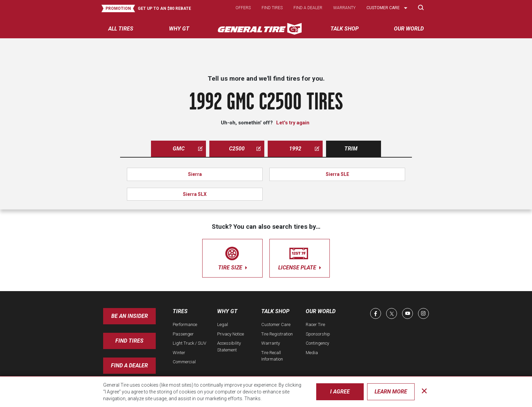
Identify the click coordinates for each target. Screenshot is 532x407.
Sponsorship (318, 334)
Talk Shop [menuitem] (345, 29)
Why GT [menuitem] (179, 29)
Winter (179, 353)
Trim (351, 149)
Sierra (195, 174)
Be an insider (130, 316)
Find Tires (129, 341)
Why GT (227, 311)
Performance (185, 324)
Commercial (184, 362)
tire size (232, 257)
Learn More (391, 392)
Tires (180, 311)
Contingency (317, 343)
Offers (243, 8)
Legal (223, 324)
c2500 (245, 149)
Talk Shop (275, 311)
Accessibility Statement (229, 347)
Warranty (344, 8)
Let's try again (293, 123)
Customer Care (276, 324)
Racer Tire (315, 324)
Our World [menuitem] (409, 29)
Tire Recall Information (272, 356)
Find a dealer (308, 8)
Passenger (183, 334)
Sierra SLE (337, 174)
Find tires (272, 8)
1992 (304, 149)
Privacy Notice (231, 334)
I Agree (340, 392)
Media (312, 353)
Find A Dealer (129, 365)
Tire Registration (277, 334)
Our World (321, 311)
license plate (300, 257)
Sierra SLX (195, 194)
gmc (188, 149)
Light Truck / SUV (189, 343)
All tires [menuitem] (121, 29)
